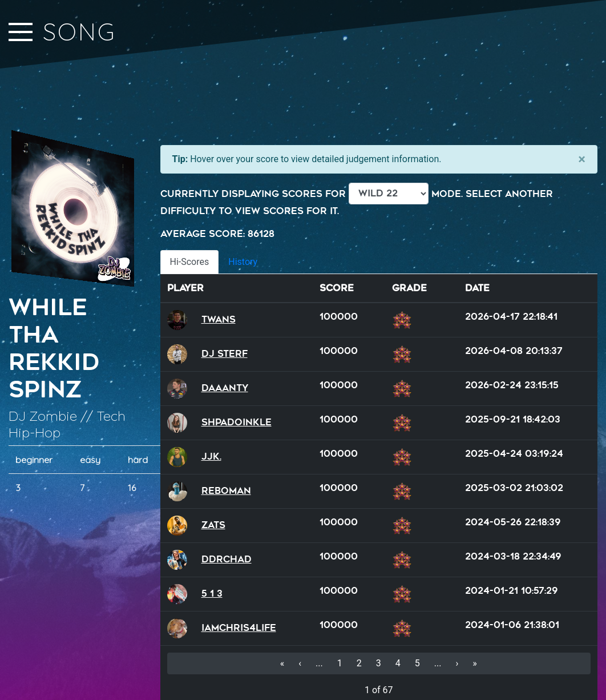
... (319, 663)
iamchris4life (239, 628)
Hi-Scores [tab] (190, 262)
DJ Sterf (225, 354)
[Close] (582, 159)
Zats (213, 525)
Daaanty (225, 388)
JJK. (211, 456)
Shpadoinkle (237, 422)
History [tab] (243, 262)
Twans (219, 319)
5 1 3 (212, 594)
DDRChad (227, 559)
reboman (226, 491)
